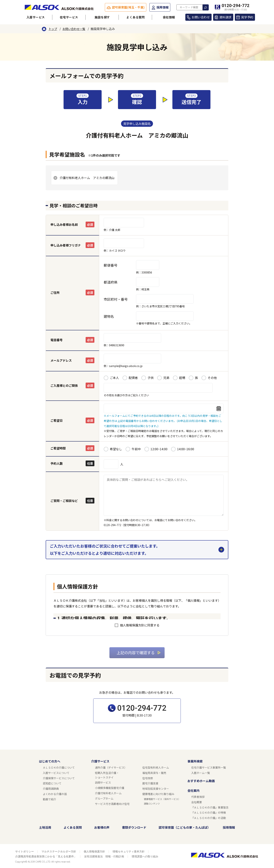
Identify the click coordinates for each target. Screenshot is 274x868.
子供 (151, 378)
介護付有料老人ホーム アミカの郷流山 (87, 178)
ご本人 (114, 378)
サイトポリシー (25, 851)
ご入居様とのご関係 (64, 385)
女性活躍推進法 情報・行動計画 (104, 856)
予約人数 (57, 463)
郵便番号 (111, 265)
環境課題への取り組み (145, 856)
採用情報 (162, 7)
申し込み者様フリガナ (66, 245)
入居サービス (36, 17)
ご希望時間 (58, 448)
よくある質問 (135, 17)
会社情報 (169, 17)
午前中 (136, 449)
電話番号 (57, 340)
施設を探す (102, 17)
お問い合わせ (201, 17)
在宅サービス (69, 17)
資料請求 (225, 17)
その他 (212, 378)
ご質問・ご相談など (64, 501)
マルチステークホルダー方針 (59, 851)
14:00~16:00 (186, 449)
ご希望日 (57, 420)
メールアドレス (61, 360)
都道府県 (111, 282)
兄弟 (166, 378)
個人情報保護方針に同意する (140, 625)
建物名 (109, 316)
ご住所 (55, 293)
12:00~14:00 (159, 449)
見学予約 (247, 17)
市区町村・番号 (116, 299)
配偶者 (133, 378)
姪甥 (182, 378)
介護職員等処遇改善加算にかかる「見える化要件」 (46, 856)
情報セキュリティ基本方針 (129, 851)
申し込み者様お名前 (64, 224)
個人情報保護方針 (94, 851)
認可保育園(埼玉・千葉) (128, 7)
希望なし (116, 449)
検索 (206, 7)
